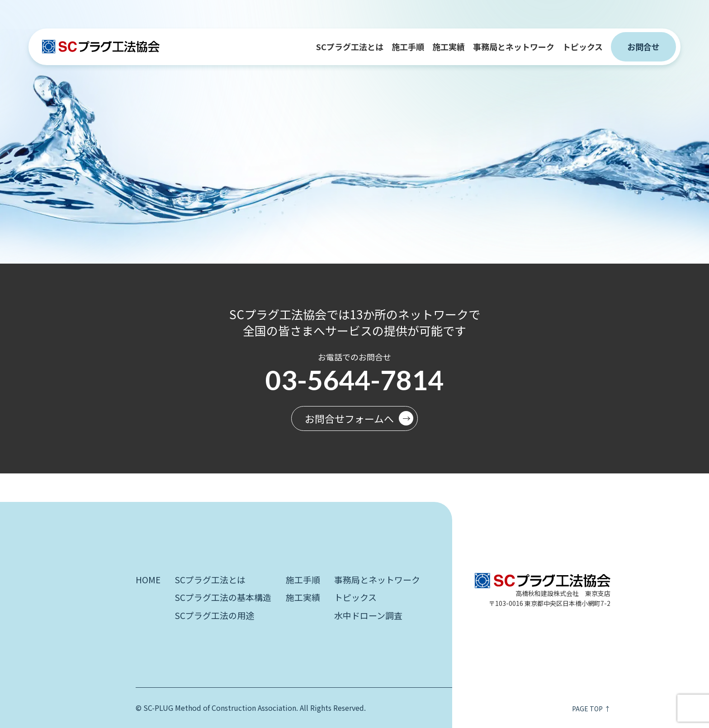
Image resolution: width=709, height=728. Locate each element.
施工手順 (408, 47)
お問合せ (643, 47)
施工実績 (449, 47)
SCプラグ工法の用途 (214, 615)
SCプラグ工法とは (350, 47)
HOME (148, 579)
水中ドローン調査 (368, 615)
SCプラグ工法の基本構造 (223, 597)
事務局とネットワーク (514, 47)
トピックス (583, 47)
